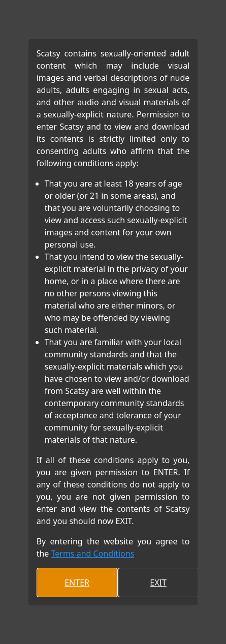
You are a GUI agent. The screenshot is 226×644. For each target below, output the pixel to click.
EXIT (158, 582)
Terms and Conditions (92, 554)
